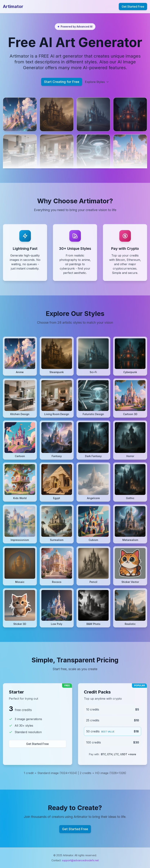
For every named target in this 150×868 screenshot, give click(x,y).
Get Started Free (133, 7)
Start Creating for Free (62, 82)
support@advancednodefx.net (80, 860)
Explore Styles (97, 82)
